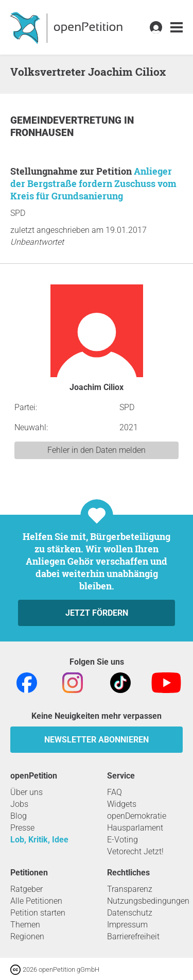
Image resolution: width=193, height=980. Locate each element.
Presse (22, 828)
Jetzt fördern (97, 613)
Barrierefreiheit (133, 936)
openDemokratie (137, 816)
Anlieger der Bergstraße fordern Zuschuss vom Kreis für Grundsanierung (93, 183)
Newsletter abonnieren (97, 740)
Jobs (19, 804)
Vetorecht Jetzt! (135, 851)
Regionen (27, 936)
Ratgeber (27, 889)
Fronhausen (42, 133)
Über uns (27, 792)
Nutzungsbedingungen (148, 901)
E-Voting (122, 840)
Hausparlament (135, 828)
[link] (177, 28)
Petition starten (38, 913)
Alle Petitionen (36, 901)
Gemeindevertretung (67, 120)
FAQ (115, 792)
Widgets (122, 804)
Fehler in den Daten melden (97, 450)
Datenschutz (130, 913)
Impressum (127, 925)
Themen (25, 925)
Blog (19, 816)
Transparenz (130, 889)
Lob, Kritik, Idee (39, 840)
